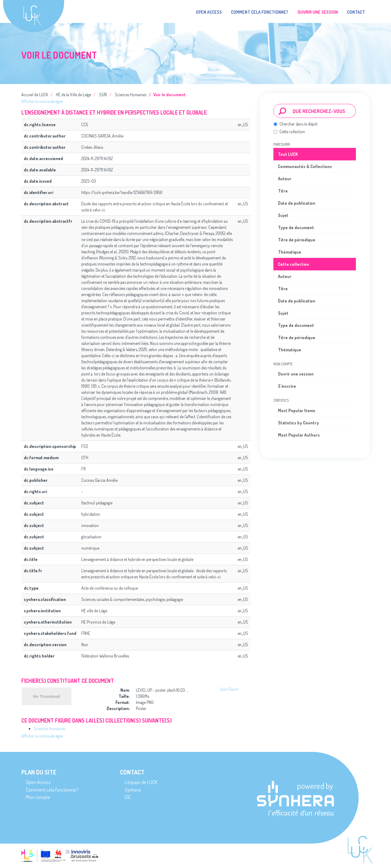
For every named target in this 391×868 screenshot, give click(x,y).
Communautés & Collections (305, 166)
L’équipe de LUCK (141, 782)
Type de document (296, 227)
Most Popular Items (297, 410)
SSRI (103, 95)
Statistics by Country (298, 423)
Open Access (209, 12)
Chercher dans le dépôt (295, 124)
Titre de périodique (297, 240)
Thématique (290, 252)
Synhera (133, 790)
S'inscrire (287, 386)
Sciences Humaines (131, 95)
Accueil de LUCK (35, 95)
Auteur (285, 179)
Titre (283, 191)
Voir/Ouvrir (229, 689)
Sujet (283, 215)
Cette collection (289, 132)
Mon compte (38, 797)
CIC (128, 797)
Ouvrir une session (296, 374)
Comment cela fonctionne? (260, 12)
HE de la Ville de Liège (73, 95)
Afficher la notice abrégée (42, 101)
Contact (356, 12)
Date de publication (297, 203)
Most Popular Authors (299, 435)
